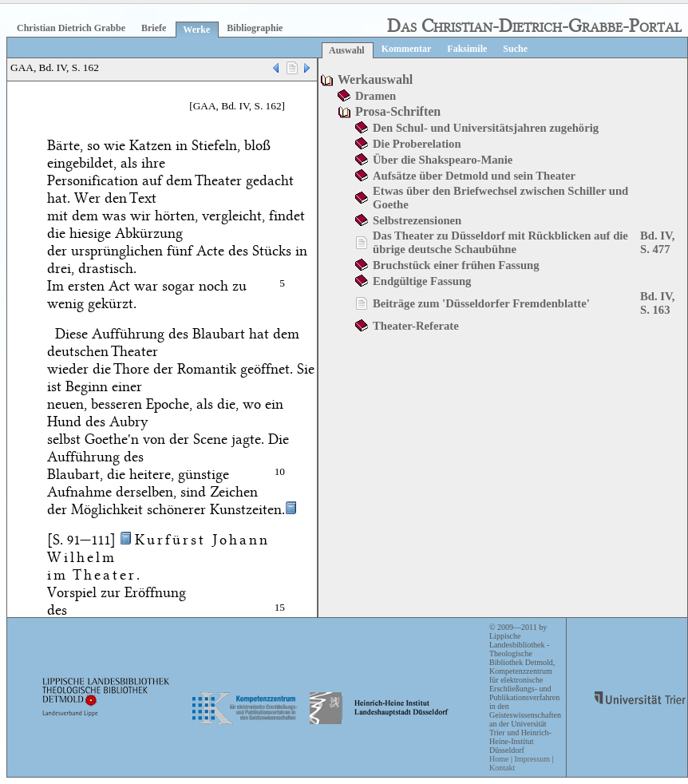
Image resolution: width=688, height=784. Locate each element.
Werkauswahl (375, 79)
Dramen (376, 96)
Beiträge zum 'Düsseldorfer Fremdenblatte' (481, 303)
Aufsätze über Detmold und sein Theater (474, 176)
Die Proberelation (417, 144)
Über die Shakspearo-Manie (443, 160)
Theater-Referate (416, 326)
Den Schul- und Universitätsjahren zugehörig (486, 128)
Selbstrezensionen (417, 220)
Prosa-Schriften (398, 111)
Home (499, 759)
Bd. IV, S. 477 (657, 242)
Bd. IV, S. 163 (657, 303)
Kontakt (502, 768)
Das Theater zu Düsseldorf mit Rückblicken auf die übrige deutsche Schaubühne (500, 242)
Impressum (532, 759)
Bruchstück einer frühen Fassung (456, 265)
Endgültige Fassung (422, 281)
